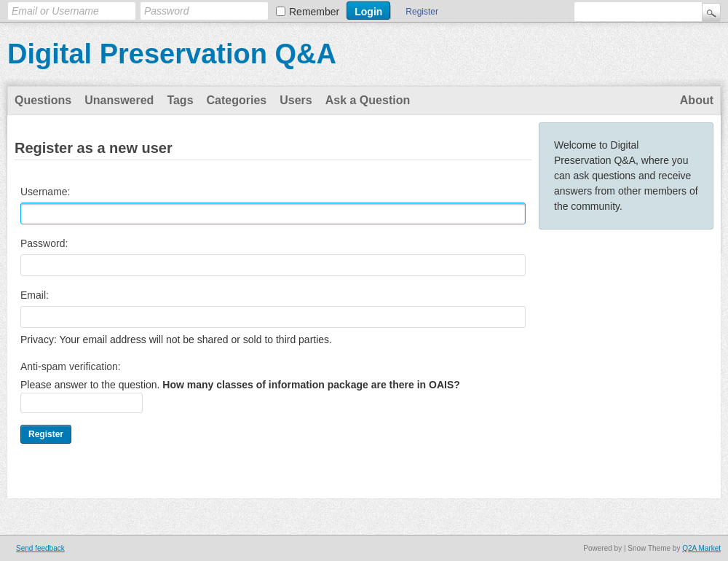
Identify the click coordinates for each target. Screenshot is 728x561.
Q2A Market (701, 548)
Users (296, 100)
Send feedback (40, 548)
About (697, 100)
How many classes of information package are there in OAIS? (311, 385)
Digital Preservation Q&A (172, 54)
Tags (180, 100)
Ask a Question (368, 100)
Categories (237, 100)
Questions (43, 100)
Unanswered (119, 100)
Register (422, 12)
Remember (314, 12)
